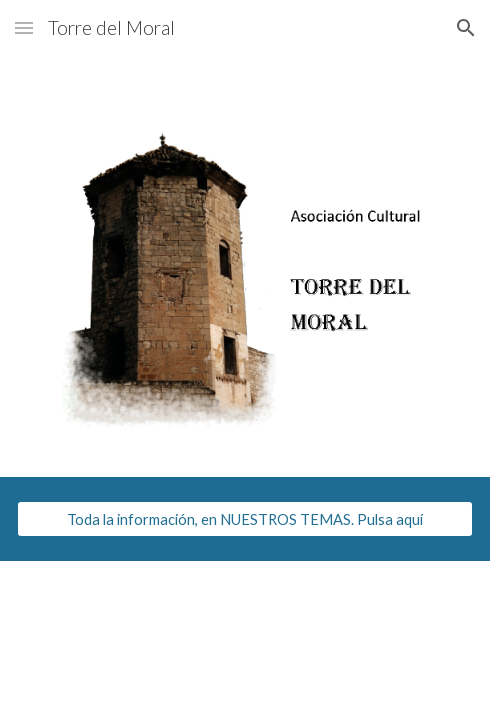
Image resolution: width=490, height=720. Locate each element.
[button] (24, 27)
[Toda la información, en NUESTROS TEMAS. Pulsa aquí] (245, 519)
